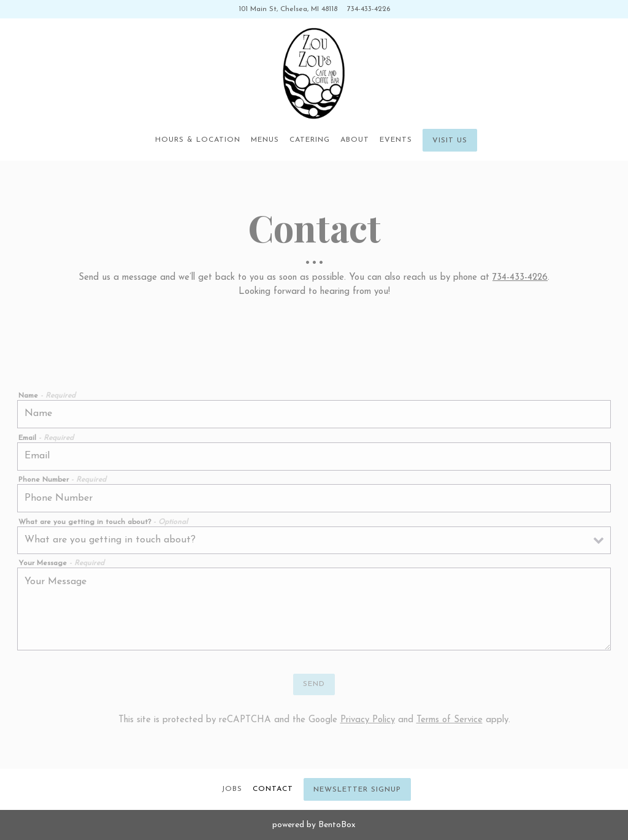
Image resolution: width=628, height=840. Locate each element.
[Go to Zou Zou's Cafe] (288, 9)
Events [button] (396, 140)
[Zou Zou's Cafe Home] (314, 74)
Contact (273, 789)
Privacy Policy (368, 720)
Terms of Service (450, 720)
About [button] (355, 140)
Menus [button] (265, 140)
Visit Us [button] (450, 141)
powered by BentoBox (314, 825)
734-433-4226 (520, 278)
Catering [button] (310, 140)
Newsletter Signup (357, 790)
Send (314, 684)
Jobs (232, 789)
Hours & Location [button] (198, 140)
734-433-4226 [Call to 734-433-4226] (369, 9)
